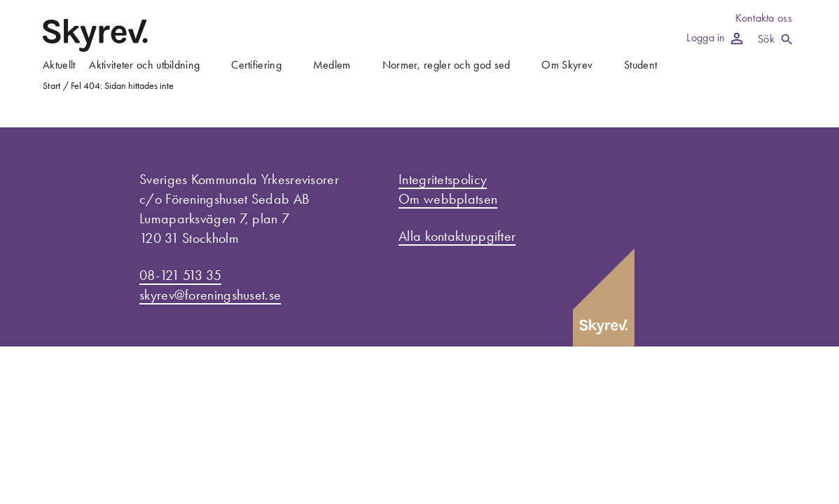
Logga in (714, 37)
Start (52, 86)
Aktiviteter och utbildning (144, 64)
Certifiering (256, 64)
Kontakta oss (764, 18)
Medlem (332, 64)
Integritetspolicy (443, 179)
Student (640, 64)
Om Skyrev (567, 64)
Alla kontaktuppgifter (457, 236)
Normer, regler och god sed (446, 64)
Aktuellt (59, 64)
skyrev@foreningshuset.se (210, 295)
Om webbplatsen (448, 199)
